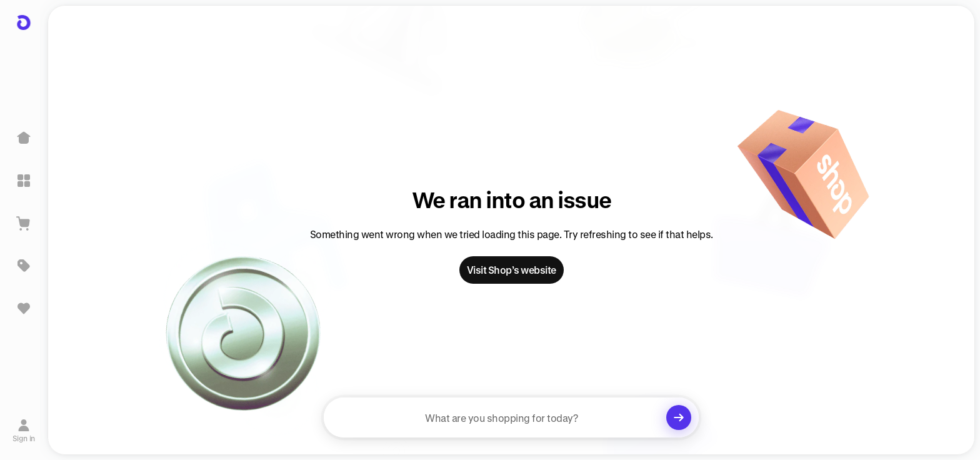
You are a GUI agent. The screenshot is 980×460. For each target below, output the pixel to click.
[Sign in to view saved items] (24, 308)
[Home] (24, 138)
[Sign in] (24, 431)
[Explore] (24, 181)
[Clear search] (679, 417)
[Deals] (24, 266)
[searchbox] (511, 417)
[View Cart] (24, 223)
